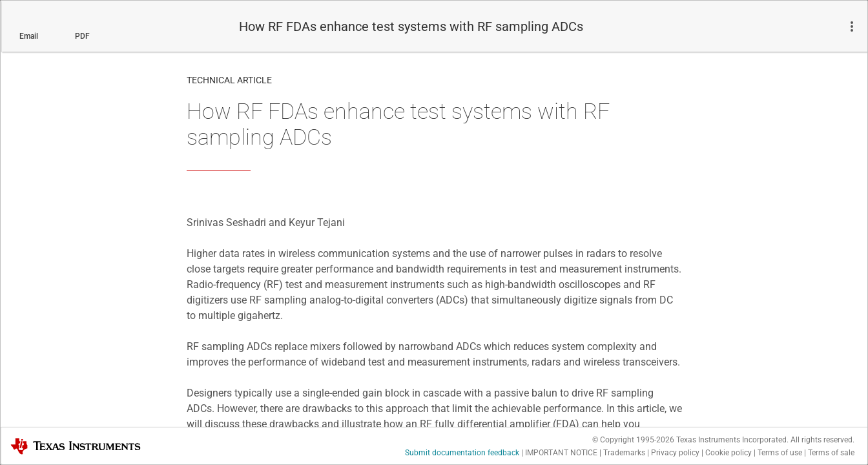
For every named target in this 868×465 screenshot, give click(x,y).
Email (29, 36)
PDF (82, 36)
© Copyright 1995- (633, 440)
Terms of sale (831, 453)
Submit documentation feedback (462, 453)
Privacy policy (675, 453)
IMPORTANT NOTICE (561, 453)
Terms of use (780, 453)
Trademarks (624, 453)
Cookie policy (728, 453)
